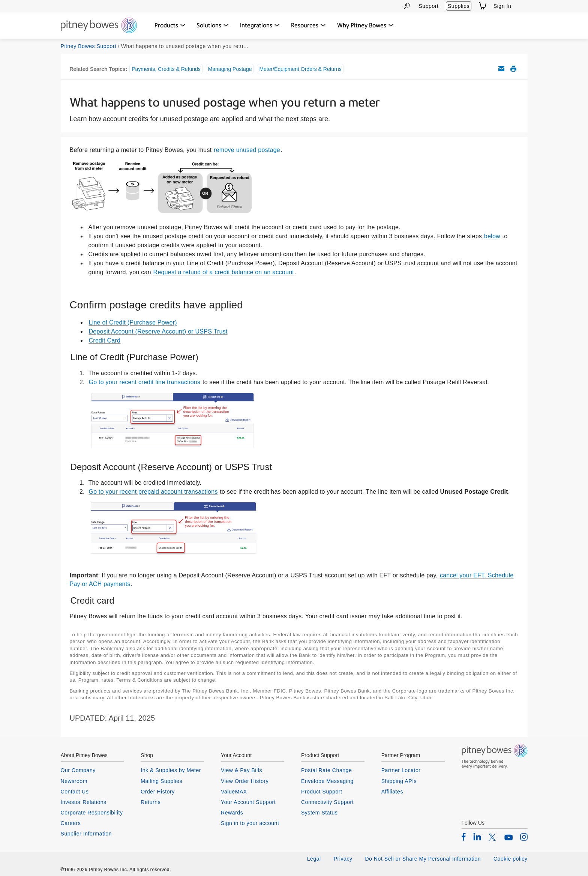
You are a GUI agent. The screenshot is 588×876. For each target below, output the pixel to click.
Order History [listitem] (158, 792)
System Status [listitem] (319, 813)
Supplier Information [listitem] (86, 834)
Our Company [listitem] (78, 770)
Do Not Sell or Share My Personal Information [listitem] (423, 859)
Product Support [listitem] (322, 792)
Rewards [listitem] (232, 813)
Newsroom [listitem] (74, 781)
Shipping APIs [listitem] (399, 781)
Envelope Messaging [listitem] (327, 781)
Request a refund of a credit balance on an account (224, 272)
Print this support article (513, 69)
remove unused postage (247, 150)
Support (428, 6)
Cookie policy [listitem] (511, 859)
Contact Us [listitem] (75, 792)
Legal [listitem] (314, 859)
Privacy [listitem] (343, 859)
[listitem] (464, 837)
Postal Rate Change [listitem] (326, 770)
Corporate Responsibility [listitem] (92, 813)
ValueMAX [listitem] (234, 792)
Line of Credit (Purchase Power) (133, 322)
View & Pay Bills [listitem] (241, 770)
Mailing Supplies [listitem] (161, 781)
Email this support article (501, 69)
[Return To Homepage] (99, 26)
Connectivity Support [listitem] (327, 802)
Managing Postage (230, 69)
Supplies (459, 6)
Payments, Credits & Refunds (166, 69)
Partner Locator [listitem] (401, 770)
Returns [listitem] (151, 802)
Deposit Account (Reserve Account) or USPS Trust (158, 331)
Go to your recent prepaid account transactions (153, 492)
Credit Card (105, 340)
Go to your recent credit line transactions (145, 382)
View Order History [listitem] (245, 781)
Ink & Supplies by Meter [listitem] (171, 770)
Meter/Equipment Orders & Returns (300, 69)
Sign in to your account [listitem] (250, 823)
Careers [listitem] (71, 823)
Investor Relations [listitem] (84, 802)
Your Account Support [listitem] (248, 802)
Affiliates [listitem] (392, 792)
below (492, 236)
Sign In (502, 6)
